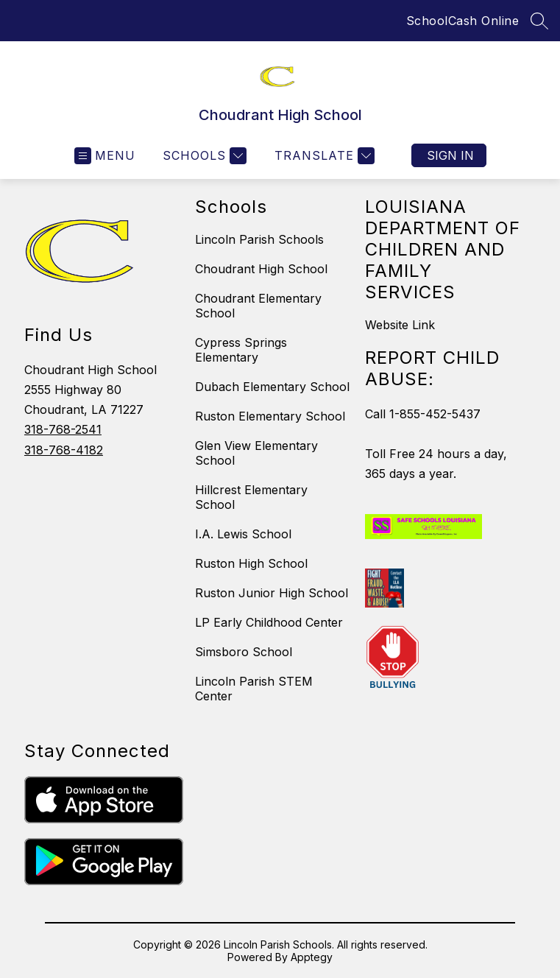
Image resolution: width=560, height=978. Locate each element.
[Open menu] (105, 156)
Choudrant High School (261, 269)
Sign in (450, 155)
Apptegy (312, 957)
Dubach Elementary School (272, 387)
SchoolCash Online (463, 21)
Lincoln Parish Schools (259, 239)
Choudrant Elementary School (258, 306)
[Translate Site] (323, 156)
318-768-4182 (64, 450)
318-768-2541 (63, 429)
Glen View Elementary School (256, 453)
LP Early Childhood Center (269, 622)
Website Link (400, 325)
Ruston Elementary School (270, 416)
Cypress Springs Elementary (241, 350)
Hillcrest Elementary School (251, 497)
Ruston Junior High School (272, 593)
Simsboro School (244, 652)
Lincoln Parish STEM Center (254, 689)
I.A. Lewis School (243, 534)
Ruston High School (251, 563)
